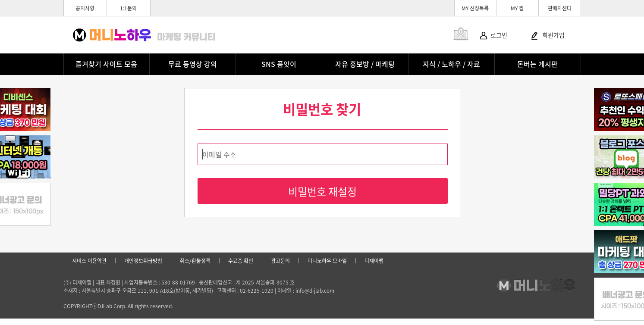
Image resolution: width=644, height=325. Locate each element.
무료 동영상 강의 (193, 64)
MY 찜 (517, 8)
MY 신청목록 (475, 8)
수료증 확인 (241, 261)
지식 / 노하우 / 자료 (451, 64)
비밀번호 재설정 (322, 191)
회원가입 (553, 35)
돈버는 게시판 (537, 64)
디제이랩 (374, 261)
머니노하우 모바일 (327, 261)
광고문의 (280, 261)
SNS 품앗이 (279, 64)
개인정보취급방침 (143, 261)
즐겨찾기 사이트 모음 (106, 64)
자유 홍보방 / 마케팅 (365, 64)
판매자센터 (560, 8)
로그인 (499, 35)
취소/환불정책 (195, 261)
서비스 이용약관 (89, 261)
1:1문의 (128, 8)
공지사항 (85, 8)
